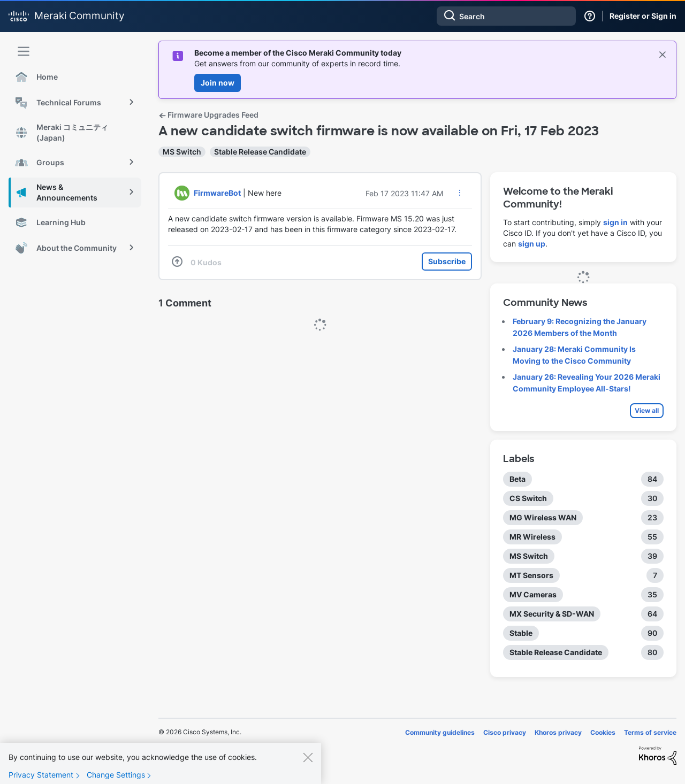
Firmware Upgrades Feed (208, 115)
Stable (521, 633)
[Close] (308, 763)
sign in (615, 222)
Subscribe (447, 261)
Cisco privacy (505, 732)
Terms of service (650, 732)
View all (647, 410)
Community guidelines (440, 732)
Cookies (603, 732)
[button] (460, 193)
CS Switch (528, 498)
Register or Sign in (643, 16)
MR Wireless (532, 537)
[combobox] (506, 16)
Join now (218, 83)
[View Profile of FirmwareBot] (217, 193)
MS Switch (182, 152)
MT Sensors (531, 575)
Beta (517, 479)
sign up (532, 244)
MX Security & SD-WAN (552, 614)
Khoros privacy (558, 732)
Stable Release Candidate (260, 152)
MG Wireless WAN (543, 517)
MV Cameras (533, 594)
